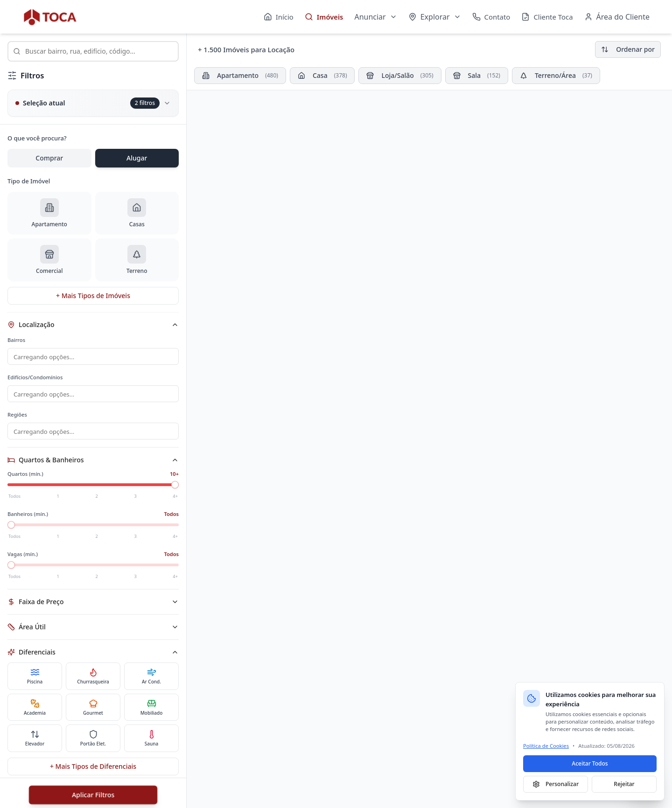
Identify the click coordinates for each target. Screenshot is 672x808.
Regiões (17, 416)
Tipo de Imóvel (29, 181)
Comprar (49, 158)
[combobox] (93, 51)
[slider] (175, 488)
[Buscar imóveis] (93, 51)
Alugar (137, 158)
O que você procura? (37, 138)
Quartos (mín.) (25, 477)
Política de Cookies (546, 746)
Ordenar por (628, 49)
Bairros (16, 340)
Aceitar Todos (590, 763)
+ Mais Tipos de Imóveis (93, 296)
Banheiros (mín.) (28, 517)
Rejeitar (624, 784)
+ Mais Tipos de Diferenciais (93, 769)
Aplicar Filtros (93, 795)
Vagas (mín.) (23, 557)
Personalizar (556, 784)
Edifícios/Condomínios (35, 378)
